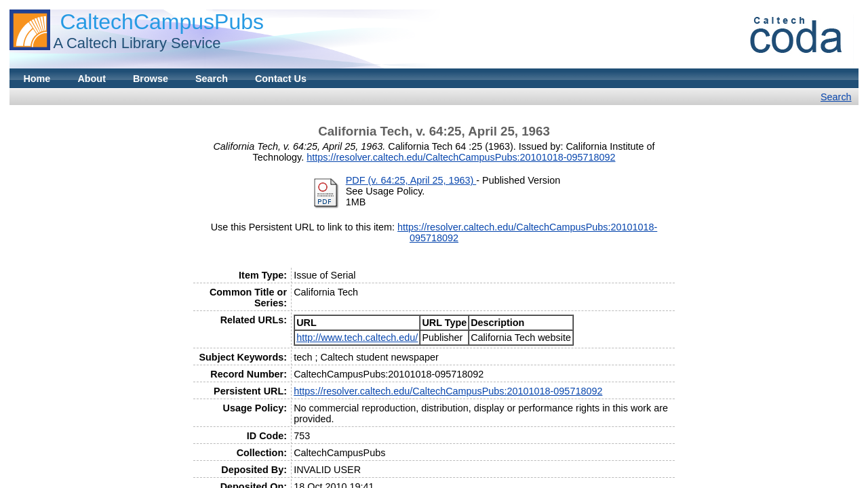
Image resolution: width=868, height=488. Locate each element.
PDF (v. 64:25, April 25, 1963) (411, 180)
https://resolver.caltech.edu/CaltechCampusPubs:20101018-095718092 (461, 157)
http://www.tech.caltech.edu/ (357, 338)
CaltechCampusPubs (162, 22)
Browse (151, 79)
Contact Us (281, 79)
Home (37, 79)
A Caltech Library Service (137, 43)
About (92, 79)
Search (212, 79)
